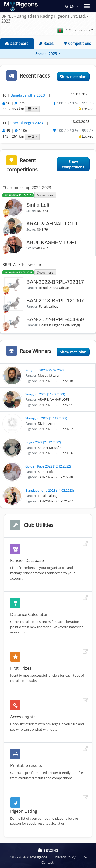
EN (70, 6)
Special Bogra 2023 (27, 123)
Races (46, 43)
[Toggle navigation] (87, 6)
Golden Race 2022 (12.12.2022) (48, 466)
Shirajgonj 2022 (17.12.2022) (46, 418)
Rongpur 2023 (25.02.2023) (45, 370)
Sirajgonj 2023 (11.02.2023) (45, 394)
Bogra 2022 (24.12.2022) (43, 442)
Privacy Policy (65, 857)
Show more (45, 195)
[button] (50, 96)
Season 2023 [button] (47, 54)
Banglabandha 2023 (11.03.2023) (50, 490)
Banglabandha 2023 (28, 95)
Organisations (79, 30)
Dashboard (17, 43)
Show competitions (73, 164)
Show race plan (73, 77)
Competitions (77, 43)
